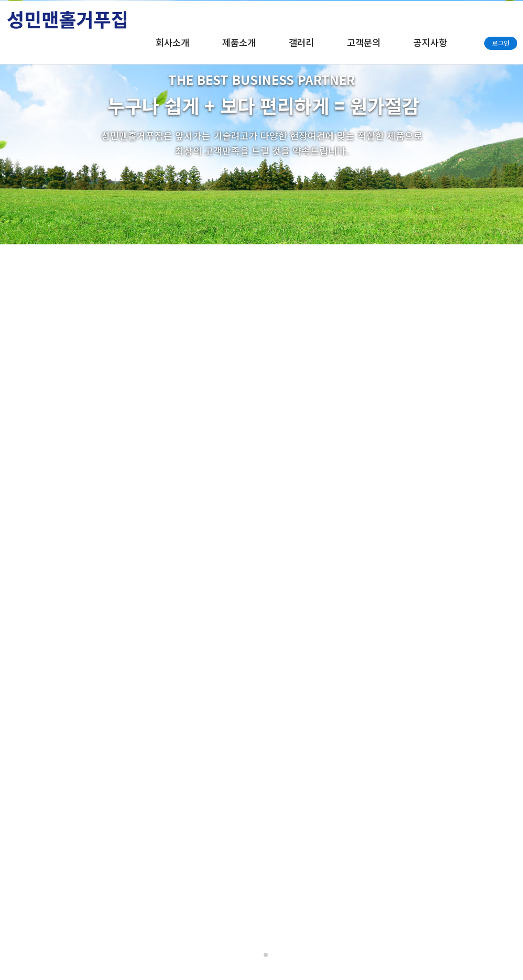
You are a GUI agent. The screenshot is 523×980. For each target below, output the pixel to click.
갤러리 (301, 42)
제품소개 (239, 42)
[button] (257, 955)
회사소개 (172, 42)
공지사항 (430, 42)
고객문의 (364, 42)
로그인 (501, 43)
